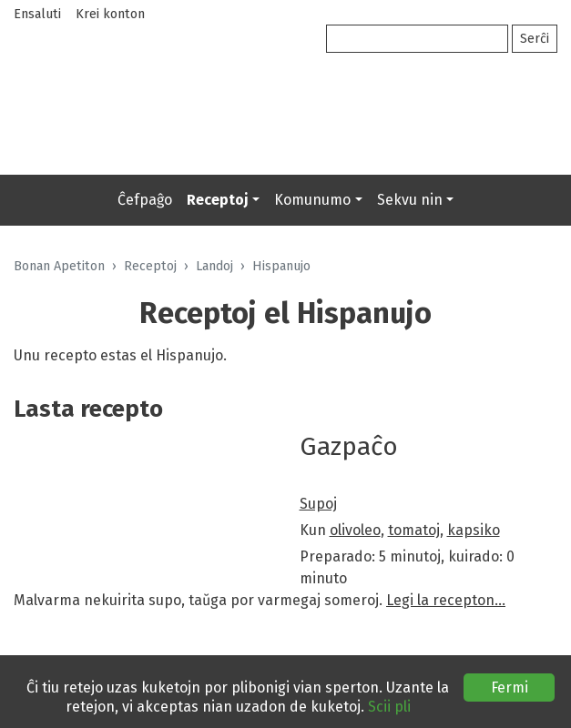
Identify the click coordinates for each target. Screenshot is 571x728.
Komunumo (312, 200)
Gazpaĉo (349, 446)
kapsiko (474, 530)
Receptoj (218, 200)
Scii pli (389, 707)
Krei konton (110, 14)
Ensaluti (37, 14)
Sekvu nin (410, 200)
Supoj (318, 504)
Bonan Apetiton (59, 266)
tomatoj (414, 530)
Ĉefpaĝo (145, 200)
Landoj (214, 266)
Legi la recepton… (446, 600)
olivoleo (355, 530)
